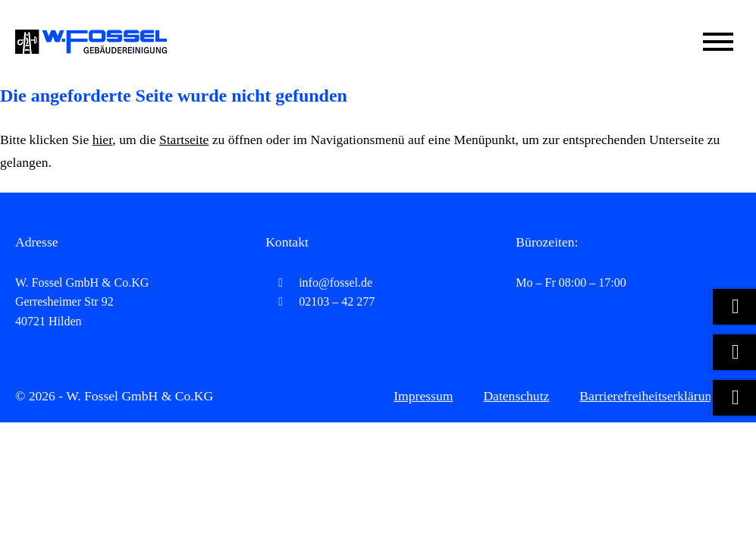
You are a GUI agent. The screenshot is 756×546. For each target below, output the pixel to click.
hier (103, 140)
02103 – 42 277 (320, 301)
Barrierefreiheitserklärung (649, 396)
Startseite (184, 140)
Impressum (423, 396)
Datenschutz (516, 396)
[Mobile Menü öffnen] (718, 42)
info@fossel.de (319, 282)
